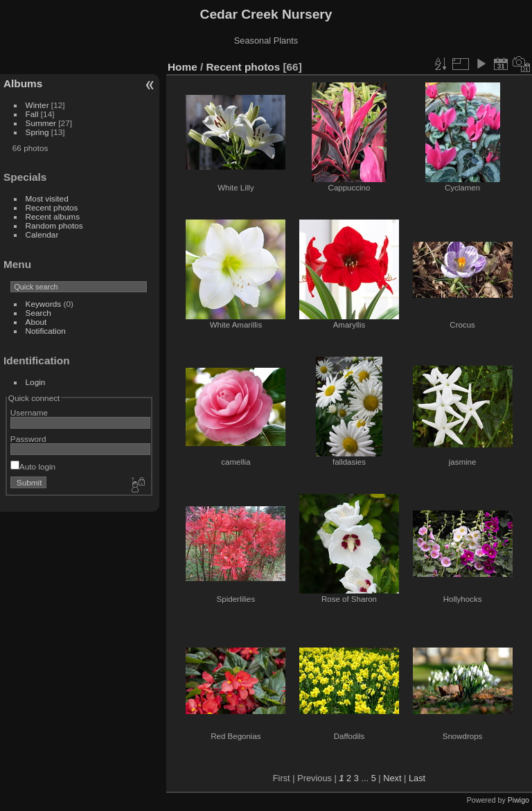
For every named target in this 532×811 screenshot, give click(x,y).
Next (392, 778)
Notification (46, 331)
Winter (37, 105)
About (36, 322)
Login (36, 382)
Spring (37, 132)
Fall (32, 114)
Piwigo (518, 800)
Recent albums (53, 216)
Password (28, 439)
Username (29, 412)
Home (183, 67)
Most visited (47, 198)
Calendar (42, 234)
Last (417, 778)
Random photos (54, 225)
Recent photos (52, 207)
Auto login (33, 466)
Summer (41, 123)
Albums (23, 83)
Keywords (44, 304)
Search (38, 313)
